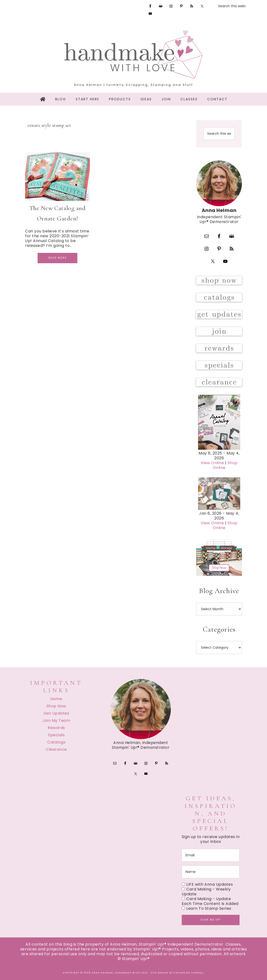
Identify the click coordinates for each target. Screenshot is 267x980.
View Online (212, 463)
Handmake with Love (133, 54)
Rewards (56, 728)
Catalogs (56, 742)
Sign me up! (211, 920)
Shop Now (56, 706)
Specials (56, 735)
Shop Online (225, 465)
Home (56, 699)
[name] (211, 872)
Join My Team (56, 721)
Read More (57, 258)
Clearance (56, 749)
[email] (211, 855)
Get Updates (57, 713)
